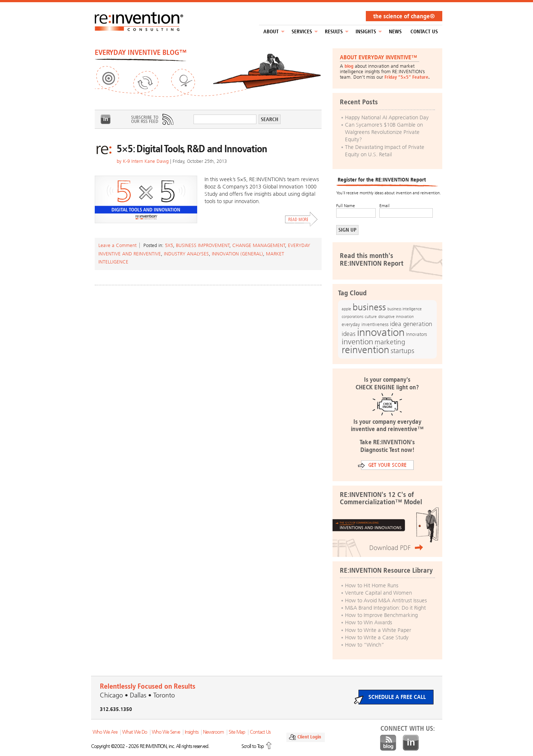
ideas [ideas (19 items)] (349, 334)
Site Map (237, 732)
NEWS (395, 32)
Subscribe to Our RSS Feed (152, 119)
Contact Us (424, 32)
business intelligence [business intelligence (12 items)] (405, 309)
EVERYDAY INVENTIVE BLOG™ (141, 52)
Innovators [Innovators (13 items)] (416, 334)
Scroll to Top (253, 746)
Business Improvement (203, 245)
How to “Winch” (365, 645)
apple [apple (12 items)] (346, 309)
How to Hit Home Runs (372, 585)
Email (384, 206)
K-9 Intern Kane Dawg (146, 161)
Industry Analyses (186, 254)
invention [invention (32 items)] (357, 342)
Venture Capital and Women (378, 593)
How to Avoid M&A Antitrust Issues (386, 600)
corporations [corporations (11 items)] (352, 317)
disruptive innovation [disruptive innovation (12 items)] (396, 317)
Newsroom (213, 732)
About (271, 32)
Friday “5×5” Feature (406, 77)
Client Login (309, 737)
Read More (301, 219)
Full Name (346, 206)
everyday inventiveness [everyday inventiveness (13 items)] (365, 324)
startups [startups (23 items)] (402, 351)
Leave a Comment (117, 245)
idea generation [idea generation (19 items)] (411, 324)
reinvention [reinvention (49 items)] (365, 350)
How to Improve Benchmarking (381, 615)
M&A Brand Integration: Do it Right (385, 608)
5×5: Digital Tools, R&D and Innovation (192, 149)
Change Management (259, 245)
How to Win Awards (369, 622)
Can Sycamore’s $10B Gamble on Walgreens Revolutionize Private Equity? (384, 132)
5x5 (169, 245)
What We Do (135, 732)
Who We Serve (166, 732)
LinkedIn (106, 119)
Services (302, 32)
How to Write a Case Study (377, 637)
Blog (388, 743)
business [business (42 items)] (369, 307)
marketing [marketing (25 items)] (390, 342)
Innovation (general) (237, 254)
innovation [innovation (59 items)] (381, 332)
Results (334, 32)
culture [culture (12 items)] (371, 317)
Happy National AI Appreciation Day (387, 117)
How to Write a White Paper (378, 630)
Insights (366, 32)
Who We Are (105, 732)
